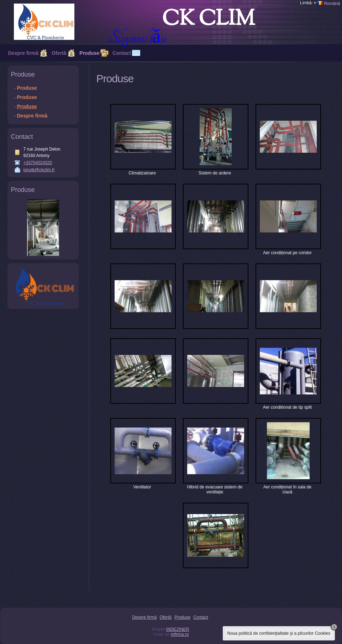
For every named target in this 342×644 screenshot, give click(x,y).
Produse (89, 53)
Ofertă (59, 53)
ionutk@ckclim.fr (39, 170)
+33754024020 (38, 163)
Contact (201, 617)
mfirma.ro (180, 634)
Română (327, 3)
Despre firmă (23, 53)
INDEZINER (178, 629)
